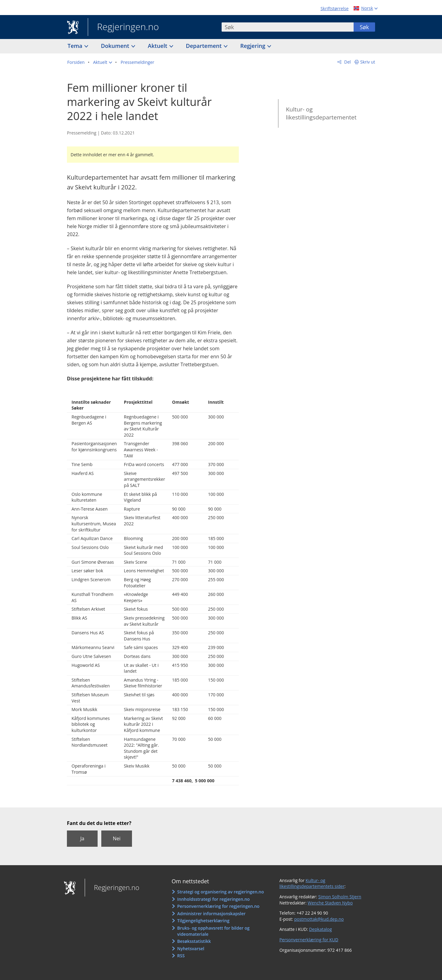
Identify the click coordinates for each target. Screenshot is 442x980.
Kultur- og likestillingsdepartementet (321, 113)
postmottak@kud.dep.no (319, 919)
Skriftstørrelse (334, 8)
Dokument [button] (116, 46)
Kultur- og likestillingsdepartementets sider (312, 883)
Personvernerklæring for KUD (309, 940)
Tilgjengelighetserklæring (203, 921)
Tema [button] (76, 46)
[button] (103, 62)
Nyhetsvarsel (191, 949)
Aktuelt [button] (158, 46)
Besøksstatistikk (194, 941)
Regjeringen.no (123, 27)
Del (347, 62)
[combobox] (288, 27)
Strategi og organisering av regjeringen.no (221, 892)
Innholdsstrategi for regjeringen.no (213, 899)
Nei (116, 838)
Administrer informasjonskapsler (211, 914)
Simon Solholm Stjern (340, 897)
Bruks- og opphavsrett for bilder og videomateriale (213, 931)
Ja (82, 838)
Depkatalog (320, 929)
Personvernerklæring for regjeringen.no (218, 906)
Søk (364, 27)
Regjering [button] (254, 46)
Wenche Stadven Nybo (330, 903)
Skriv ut (368, 62)
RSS (181, 956)
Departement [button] (205, 46)
